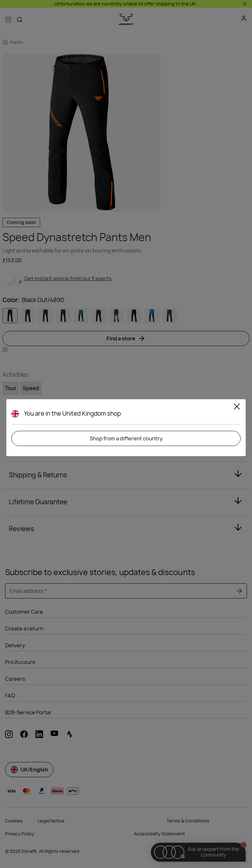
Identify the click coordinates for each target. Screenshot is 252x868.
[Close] (237, 407)
